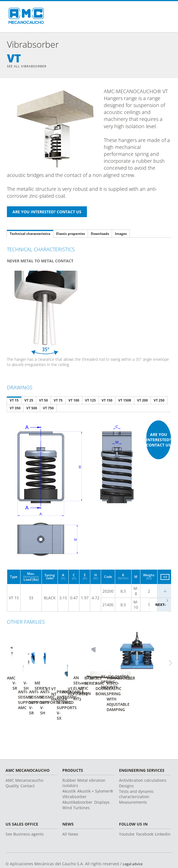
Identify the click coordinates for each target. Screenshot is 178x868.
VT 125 (90, 401)
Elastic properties (71, 234)
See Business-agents (25, 814)
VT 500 (32, 409)
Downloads (100, 234)
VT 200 (142, 401)
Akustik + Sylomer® (95, 771)
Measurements (133, 782)
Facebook (145, 814)
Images (121, 234)
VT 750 (48, 409)
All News (70, 814)
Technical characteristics (30, 234)
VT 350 (15, 409)
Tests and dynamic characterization (136, 773)
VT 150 (107, 401)
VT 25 (29, 401)
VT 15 (14, 401)
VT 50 (43, 401)
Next (160, 605)
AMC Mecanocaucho (24, 760)
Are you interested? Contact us (159, 440)
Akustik (69, 771)
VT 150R (125, 401)
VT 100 (74, 401)
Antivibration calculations (143, 760)
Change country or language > (142, 856)
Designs (126, 765)
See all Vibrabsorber (28, 66)
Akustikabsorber (77, 782)
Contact (28, 765)
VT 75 (58, 401)
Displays (102, 782)
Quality (12, 765)
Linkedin (163, 814)
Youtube (127, 814)
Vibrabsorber (74, 776)
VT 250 (159, 401)
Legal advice (134, 843)
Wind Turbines (76, 787)
